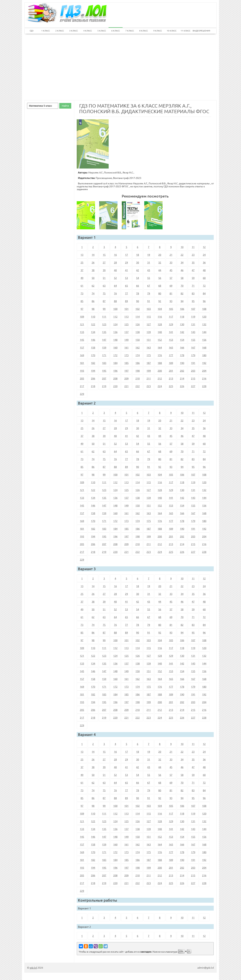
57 (171, 278)
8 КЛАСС (144, 31)
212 (160, 378)
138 (138, 332)
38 (93, 270)
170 (93, 355)
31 (149, 262)
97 (82, 309)
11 (193, 247)
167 (193, 347)
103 (149, 309)
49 (82, 278)
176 (160, 355)
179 (193, 355)
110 (93, 316)
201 (171, 371)
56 (160, 278)
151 (149, 340)
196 (115, 371)
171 (104, 355)
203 (193, 371)
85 (82, 301)
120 (204, 316)
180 (204, 355)
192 (204, 363)
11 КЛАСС (185, 31)
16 (115, 255)
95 (193, 301)
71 (193, 286)
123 (104, 324)
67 (149, 286)
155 (193, 340)
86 (93, 301)
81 (171, 293)
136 (115, 332)
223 (149, 386)
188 (160, 363)
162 (138, 347)
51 (104, 278)
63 (104, 286)
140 (160, 332)
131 (193, 324)
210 (138, 378)
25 (82, 262)
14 (93, 255)
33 (171, 262)
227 (193, 386)
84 (204, 293)
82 (182, 293)
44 (160, 270)
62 (93, 286)
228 (204, 386)
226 (182, 386)
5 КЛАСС (102, 31)
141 (171, 332)
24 (204, 255)
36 (204, 262)
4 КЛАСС (88, 31)
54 (138, 278)
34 (182, 262)
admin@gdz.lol (206, 968)
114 (138, 316)
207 (104, 378)
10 (182, 247)
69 (171, 286)
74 (93, 293)
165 (171, 347)
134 (93, 332)
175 (149, 355)
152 (160, 340)
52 (115, 278)
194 (93, 371)
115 (149, 316)
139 (149, 332)
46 (182, 270)
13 (82, 255)
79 (149, 293)
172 (115, 355)
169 (82, 355)
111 (104, 316)
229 (82, 394)
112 (115, 316)
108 (204, 309)
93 (171, 301)
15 (104, 255)
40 (115, 270)
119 (193, 316)
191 (193, 363)
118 (182, 316)
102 (138, 309)
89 (126, 301)
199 (149, 371)
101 (126, 309)
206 (93, 378)
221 (126, 386)
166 (182, 347)
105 (171, 309)
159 (104, 347)
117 (171, 316)
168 (204, 347)
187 (149, 363)
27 (104, 262)
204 (204, 371)
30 (138, 262)
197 (126, 371)
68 (160, 286)
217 (82, 386)
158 (93, 347)
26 (93, 262)
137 (126, 332)
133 (82, 332)
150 (138, 340)
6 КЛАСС (116, 31)
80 (160, 293)
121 (82, 324)
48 (204, 270)
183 (104, 363)
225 (171, 386)
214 (182, 378)
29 (126, 262)
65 (126, 286)
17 (126, 255)
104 (160, 309)
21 (171, 255)
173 (126, 355)
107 (193, 309)
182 (93, 363)
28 (115, 262)
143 (193, 332)
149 (126, 340)
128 (160, 324)
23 (193, 255)
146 (93, 340)
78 (138, 293)
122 (93, 324)
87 (104, 301)
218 (93, 386)
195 (104, 371)
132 (204, 324)
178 (182, 355)
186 (138, 363)
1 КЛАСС (46, 31)
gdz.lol (33, 968)
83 (193, 293)
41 (126, 270)
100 (115, 309)
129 (171, 324)
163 (149, 347)
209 (126, 378)
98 (93, 309)
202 (182, 371)
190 (182, 363)
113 (126, 316)
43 (149, 270)
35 (193, 262)
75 (104, 293)
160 (115, 347)
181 (82, 363)
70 (182, 286)
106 (182, 309)
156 (204, 340)
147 (104, 340)
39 (104, 270)
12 (204, 247)
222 (138, 386)
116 (160, 316)
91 (149, 301)
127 (149, 324)
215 (193, 378)
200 (160, 371)
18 (138, 255)
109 (82, 316)
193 (82, 371)
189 (171, 363)
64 (115, 286)
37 (82, 270)
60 (204, 278)
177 (171, 355)
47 (193, 270)
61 (82, 286)
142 (182, 332)
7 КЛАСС (130, 31)
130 (182, 324)
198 (138, 371)
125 (126, 324)
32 (160, 262)
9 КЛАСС (158, 31)
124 (115, 324)
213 (171, 378)
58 (182, 278)
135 (104, 332)
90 (138, 301)
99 (104, 309)
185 (126, 363)
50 (93, 278)
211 (149, 378)
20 (160, 255)
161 (126, 347)
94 (182, 301)
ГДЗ (32, 31)
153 (171, 340)
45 (171, 270)
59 (193, 278)
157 (82, 347)
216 (204, 378)
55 (149, 278)
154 (182, 340)
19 (149, 255)
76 (115, 293)
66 (138, 286)
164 (160, 347)
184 (115, 363)
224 (160, 386)
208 (115, 378)
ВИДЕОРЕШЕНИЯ (200, 31)
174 (138, 355)
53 (126, 278)
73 (82, 293)
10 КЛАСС (172, 31)
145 (82, 340)
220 (115, 386)
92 (160, 301)
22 (182, 255)
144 (204, 332)
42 (138, 270)
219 (104, 386)
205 (82, 378)
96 (204, 301)
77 (126, 293)
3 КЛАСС (74, 31)
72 (204, 286)
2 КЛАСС (60, 31)
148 (115, 340)
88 (115, 301)
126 (138, 324)
